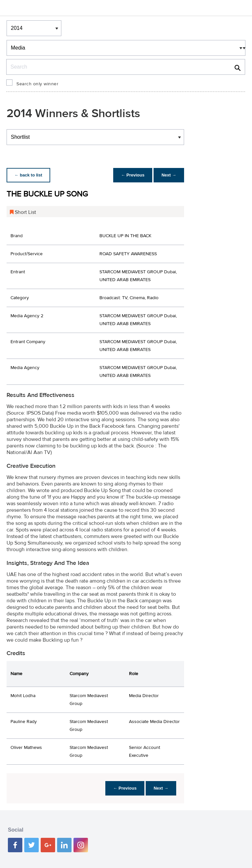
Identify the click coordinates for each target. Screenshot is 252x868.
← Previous (133, 175)
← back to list (28, 175)
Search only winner (37, 84)
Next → (169, 175)
